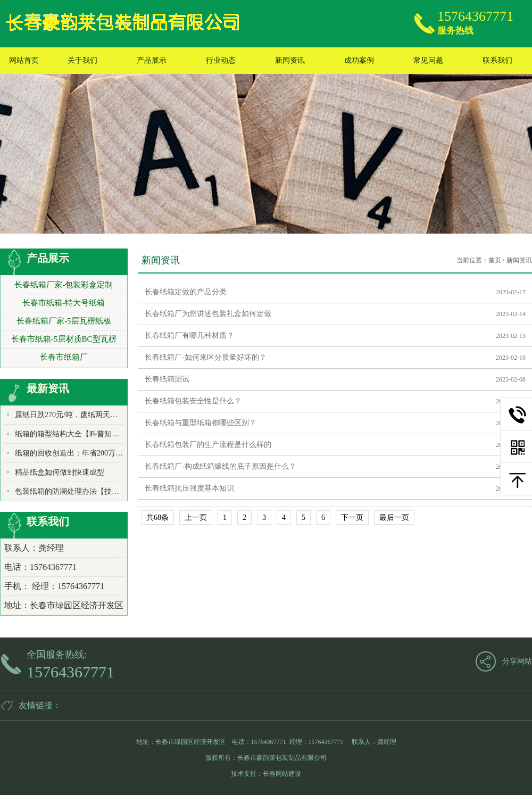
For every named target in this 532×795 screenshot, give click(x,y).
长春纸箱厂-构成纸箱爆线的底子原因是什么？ (221, 466)
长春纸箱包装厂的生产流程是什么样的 (208, 445)
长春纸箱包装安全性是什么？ (193, 401)
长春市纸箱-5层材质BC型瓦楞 (64, 339)
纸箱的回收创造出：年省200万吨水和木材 (84, 453)
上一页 (196, 517)
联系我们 (497, 60)
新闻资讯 (290, 60)
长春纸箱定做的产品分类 (186, 292)
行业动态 (221, 60)
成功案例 (359, 60)
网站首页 (24, 60)
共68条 (157, 517)
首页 (495, 260)
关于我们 (82, 60)
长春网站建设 (282, 774)
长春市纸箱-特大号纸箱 (64, 303)
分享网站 (517, 661)
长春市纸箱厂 (64, 357)
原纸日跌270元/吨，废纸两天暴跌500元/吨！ (88, 415)
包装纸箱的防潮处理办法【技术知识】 (78, 491)
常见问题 (428, 60)
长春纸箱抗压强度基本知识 (189, 488)
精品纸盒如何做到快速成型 (60, 472)
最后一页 (394, 517)
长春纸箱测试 (167, 379)
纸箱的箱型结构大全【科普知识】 (71, 434)
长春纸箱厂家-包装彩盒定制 (64, 285)
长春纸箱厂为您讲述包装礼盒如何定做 (208, 314)
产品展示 (152, 60)
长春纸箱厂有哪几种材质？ (189, 336)
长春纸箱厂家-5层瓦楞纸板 (64, 321)
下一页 (352, 517)
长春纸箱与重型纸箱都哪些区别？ (201, 423)
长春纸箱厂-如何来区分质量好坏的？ (206, 357)
